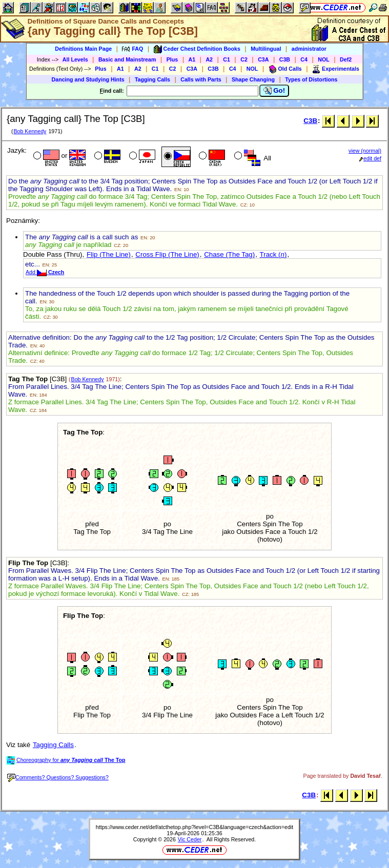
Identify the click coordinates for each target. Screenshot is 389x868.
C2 (244, 59)
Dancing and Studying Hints (88, 79)
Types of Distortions (311, 79)
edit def (370, 158)
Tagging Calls (152, 79)
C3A (263, 59)
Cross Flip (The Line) (167, 254)
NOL (324, 59)
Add (45, 272)
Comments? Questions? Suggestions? (58, 777)
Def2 (346, 59)
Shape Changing (253, 79)
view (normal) (365, 151)
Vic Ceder (190, 839)
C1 (227, 59)
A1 (192, 59)
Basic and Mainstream (127, 59)
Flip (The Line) (109, 254)
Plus (172, 59)
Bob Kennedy (30, 131)
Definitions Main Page (83, 49)
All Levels (75, 59)
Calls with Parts (201, 79)
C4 (304, 59)
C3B (285, 59)
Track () (273, 254)
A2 (209, 59)
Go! (274, 91)
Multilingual (266, 49)
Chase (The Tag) (229, 254)
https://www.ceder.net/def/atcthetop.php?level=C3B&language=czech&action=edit (194, 827)
